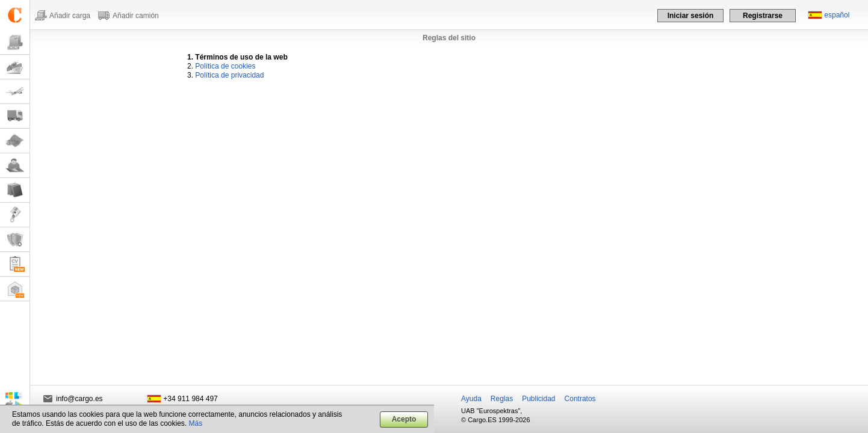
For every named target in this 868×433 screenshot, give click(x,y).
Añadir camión (136, 16)
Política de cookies (225, 66)
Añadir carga (70, 16)
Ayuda (471, 399)
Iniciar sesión (691, 16)
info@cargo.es (79, 399)
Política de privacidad (229, 75)
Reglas (502, 399)
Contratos (580, 399)
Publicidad (538, 399)
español (837, 15)
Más (196, 423)
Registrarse (763, 16)
